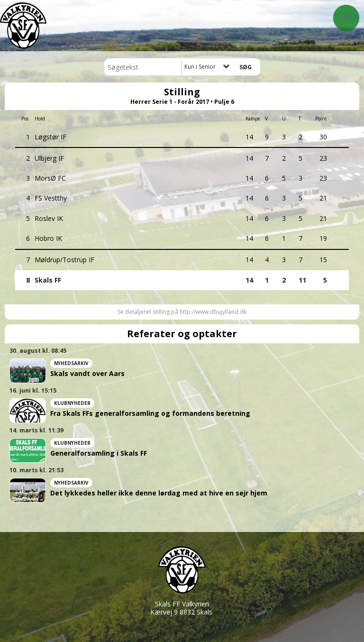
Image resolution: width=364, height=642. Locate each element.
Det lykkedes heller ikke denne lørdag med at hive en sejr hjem (159, 493)
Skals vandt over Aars (87, 374)
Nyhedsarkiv (71, 363)
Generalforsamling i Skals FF (99, 453)
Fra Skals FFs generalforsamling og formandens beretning (150, 413)
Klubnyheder (72, 403)
